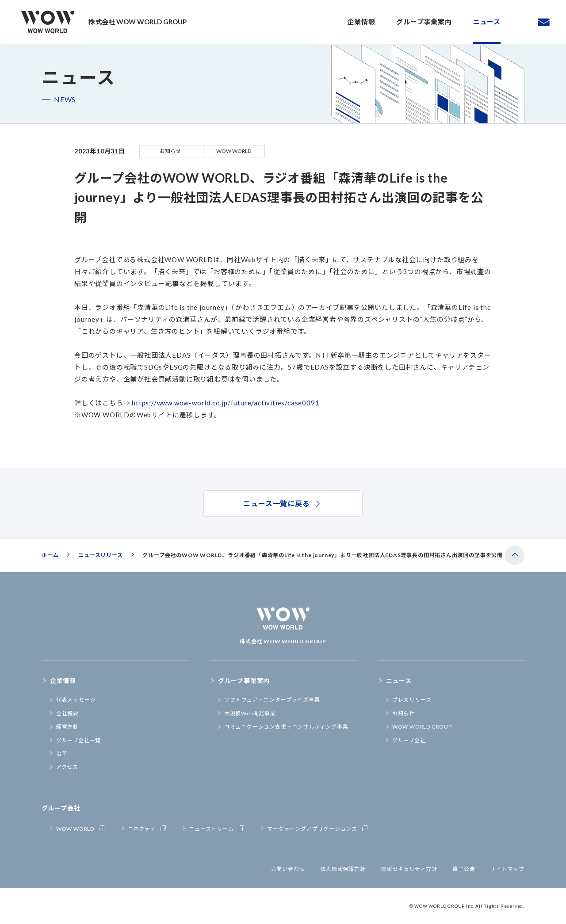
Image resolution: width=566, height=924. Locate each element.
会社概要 (64, 713)
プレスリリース (408, 700)
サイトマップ (507, 869)
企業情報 (361, 22)
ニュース (487, 22)
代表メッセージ (72, 700)
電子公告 (464, 869)
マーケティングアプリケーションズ (314, 828)
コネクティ (144, 828)
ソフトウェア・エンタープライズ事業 (268, 700)
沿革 (58, 754)
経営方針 (64, 727)
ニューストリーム (213, 828)
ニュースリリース (100, 555)
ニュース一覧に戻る (283, 504)
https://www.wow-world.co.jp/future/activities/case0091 (226, 403)
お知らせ (400, 713)
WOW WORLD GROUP (418, 727)
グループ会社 (405, 740)
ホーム (50, 555)
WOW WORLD (77, 828)
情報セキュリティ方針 (409, 869)
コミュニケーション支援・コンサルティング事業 (282, 727)
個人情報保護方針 (343, 869)
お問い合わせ (288, 869)
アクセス (63, 767)
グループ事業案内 (424, 22)
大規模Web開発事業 (246, 713)
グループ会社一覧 (75, 740)
